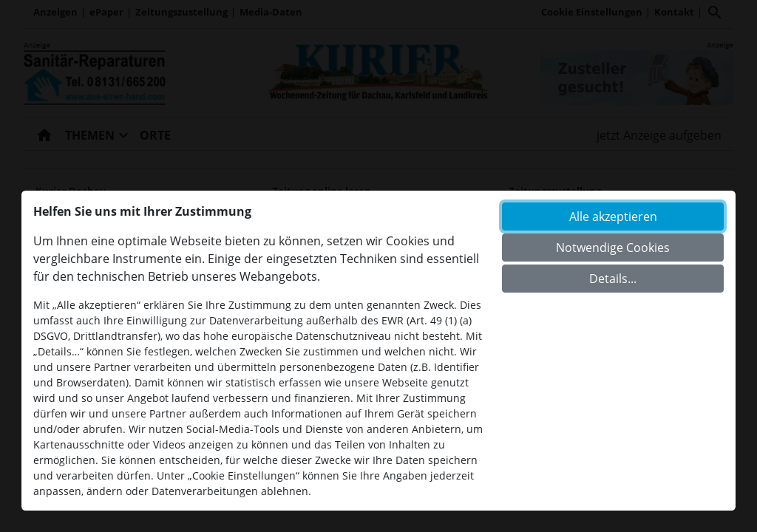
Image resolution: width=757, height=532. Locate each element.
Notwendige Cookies (613, 248)
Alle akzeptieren (613, 216)
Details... (613, 279)
